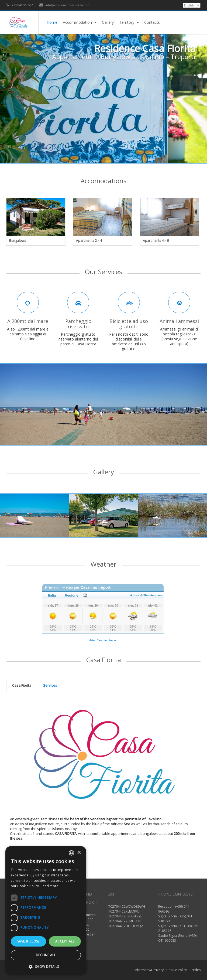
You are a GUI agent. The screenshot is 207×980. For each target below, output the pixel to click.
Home (52, 22)
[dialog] (46, 910)
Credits (195, 970)
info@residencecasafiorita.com (65, 5)
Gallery (108, 22)
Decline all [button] (46, 955)
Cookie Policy (177, 970)
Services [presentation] (50, 685)
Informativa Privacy (149, 970)
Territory (129, 22)
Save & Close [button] (28, 941)
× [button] (79, 853)
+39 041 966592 (20, 5)
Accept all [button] (65, 941)
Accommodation (80, 22)
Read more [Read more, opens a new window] (50, 886)
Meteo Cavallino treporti (103, 640)
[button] (46, 967)
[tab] (22, 686)
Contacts (152, 22)
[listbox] (71, 853)
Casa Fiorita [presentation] (22, 685)
